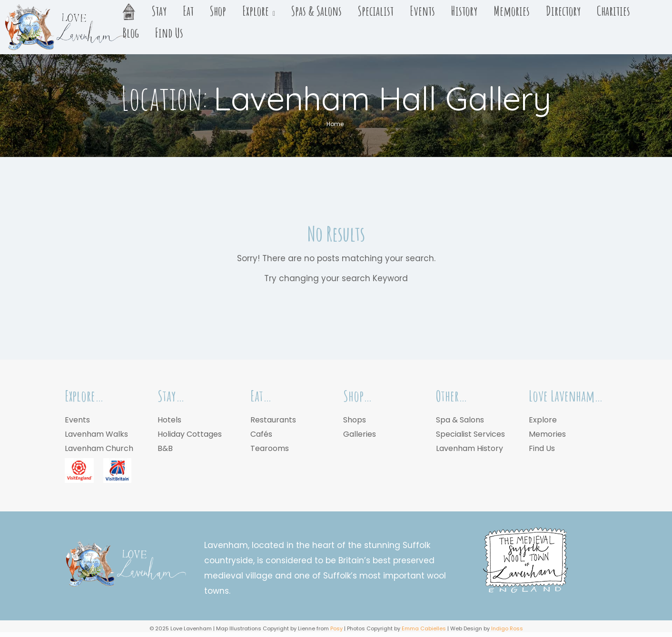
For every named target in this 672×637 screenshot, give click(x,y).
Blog (131, 33)
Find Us (169, 33)
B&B (165, 448)
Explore (256, 11)
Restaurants (273, 420)
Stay (159, 11)
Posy (336, 628)
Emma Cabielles (424, 628)
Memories (512, 11)
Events (422, 11)
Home (335, 124)
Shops (355, 420)
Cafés (261, 434)
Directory (563, 11)
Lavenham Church (99, 448)
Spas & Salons (316, 11)
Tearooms (270, 448)
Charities (613, 11)
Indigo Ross (507, 628)
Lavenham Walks (96, 434)
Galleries (360, 434)
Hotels (169, 420)
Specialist (376, 11)
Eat (188, 11)
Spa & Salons (460, 420)
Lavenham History (469, 448)
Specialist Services (470, 434)
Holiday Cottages (190, 434)
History (464, 11)
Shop (218, 11)
